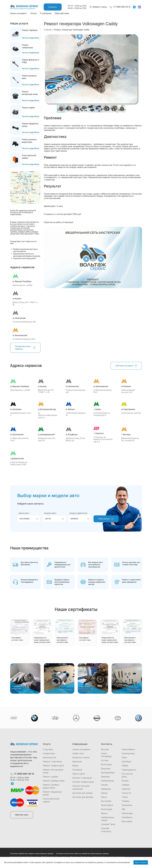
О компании (46, 13)
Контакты (53, 7)
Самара (125, 785)
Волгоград (106, 764)
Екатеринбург (108, 773)
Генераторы (49, 753)
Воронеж (106, 769)
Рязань (125, 781)
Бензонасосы (49, 757)
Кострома (106, 801)
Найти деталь (106, 519)
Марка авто (24, 513)
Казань (105, 785)
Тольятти (126, 793)
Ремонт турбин (50, 777)
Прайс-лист (78, 753)
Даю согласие (141, 862)
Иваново (105, 777)
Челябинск (127, 817)
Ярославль (127, 821)
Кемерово (106, 789)
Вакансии (77, 762)
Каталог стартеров (82, 778)
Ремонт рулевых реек (54, 781)
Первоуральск (129, 770)
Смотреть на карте (126, 366)
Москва (105, 749)
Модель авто (50, 513)
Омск (124, 757)
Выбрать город (98, 7)
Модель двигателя (78, 513)
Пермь (125, 766)
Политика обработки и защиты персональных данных (32, 853)
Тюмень (126, 801)
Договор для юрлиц (82, 793)
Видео (76, 766)
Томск (125, 797)
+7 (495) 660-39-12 (120, 7)
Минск (104, 813)
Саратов (126, 789)
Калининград (107, 781)
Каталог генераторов (83, 782)
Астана (105, 760)
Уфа (123, 809)
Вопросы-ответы (81, 757)
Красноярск (107, 805)
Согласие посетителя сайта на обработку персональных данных (82, 853)
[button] (135, 37)
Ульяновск (127, 805)
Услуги (33, 13)
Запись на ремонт (19, 13)
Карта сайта (79, 774)
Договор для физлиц (83, 797)
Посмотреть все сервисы (25, 348)
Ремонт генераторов (53, 766)
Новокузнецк (128, 753)
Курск (104, 797)
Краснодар (107, 809)
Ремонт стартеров (52, 762)
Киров (104, 793)
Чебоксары (127, 813)
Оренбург (126, 762)
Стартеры (48, 749)
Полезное (77, 770)
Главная (48, 30)
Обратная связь (62, 13)
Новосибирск (128, 749)
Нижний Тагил (108, 824)
